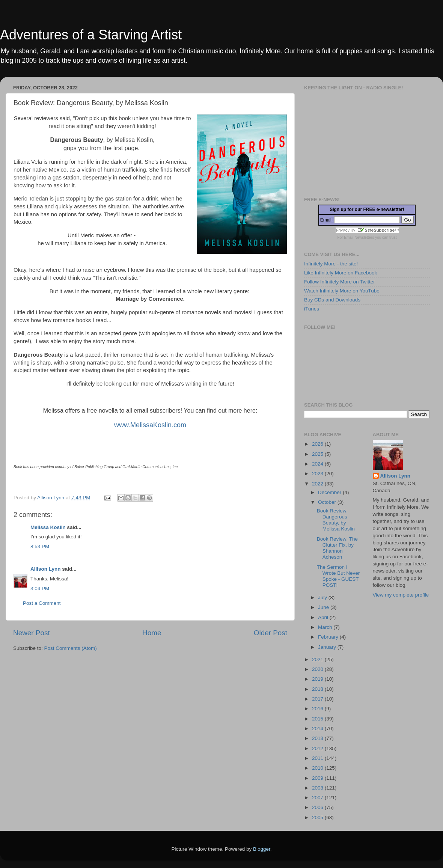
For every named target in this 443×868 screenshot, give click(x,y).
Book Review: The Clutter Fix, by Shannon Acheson (337, 548)
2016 (318, 709)
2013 (318, 738)
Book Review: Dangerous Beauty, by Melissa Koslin (336, 520)
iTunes (312, 309)
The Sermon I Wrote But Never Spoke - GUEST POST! (338, 576)
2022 (318, 484)
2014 (318, 729)
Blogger (262, 849)
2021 (318, 659)
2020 (318, 669)
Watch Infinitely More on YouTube (342, 291)
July (323, 598)
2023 (318, 474)
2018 (318, 689)
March (326, 627)
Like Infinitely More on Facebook (341, 273)
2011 (318, 758)
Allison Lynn (46, 569)
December (330, 492)
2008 (318, 788)
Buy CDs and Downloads (332, 300)
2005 (318, 818)
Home (152, 633)
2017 (318, 699)
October (328, 502)
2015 (318, 719)
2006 (318, 807)
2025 (318, 454)
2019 (318, 679)
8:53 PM (40, 546)
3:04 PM (40, 588)
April (324, 617)
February (329, 637)
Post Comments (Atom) (71, 648)
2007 (318, 798)
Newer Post (32, 633)
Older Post (270, 633)
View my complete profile (401, 595)
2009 (318, 778)
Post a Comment (42, 603)
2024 (318, 464)
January (328, 647)
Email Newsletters (359, 237)
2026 (318, 444)
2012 (318, 748)
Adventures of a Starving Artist (91, 35)
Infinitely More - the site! (331, 264)
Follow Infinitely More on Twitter (340, 282)
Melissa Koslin (48, 527)
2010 (318, 768)
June (324, 607)
